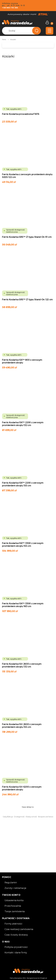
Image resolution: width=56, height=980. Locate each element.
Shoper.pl (43, 978)
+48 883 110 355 (10, 8)
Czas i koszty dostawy (16, 935)
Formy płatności (13, 924)
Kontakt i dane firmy (16, 953)
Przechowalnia (13, 906)
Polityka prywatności (16, 947)
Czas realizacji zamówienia (19, 929)
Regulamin (11, 883)
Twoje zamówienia (15, 911)
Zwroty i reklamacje (15, 888)
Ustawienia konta (14, 900)
